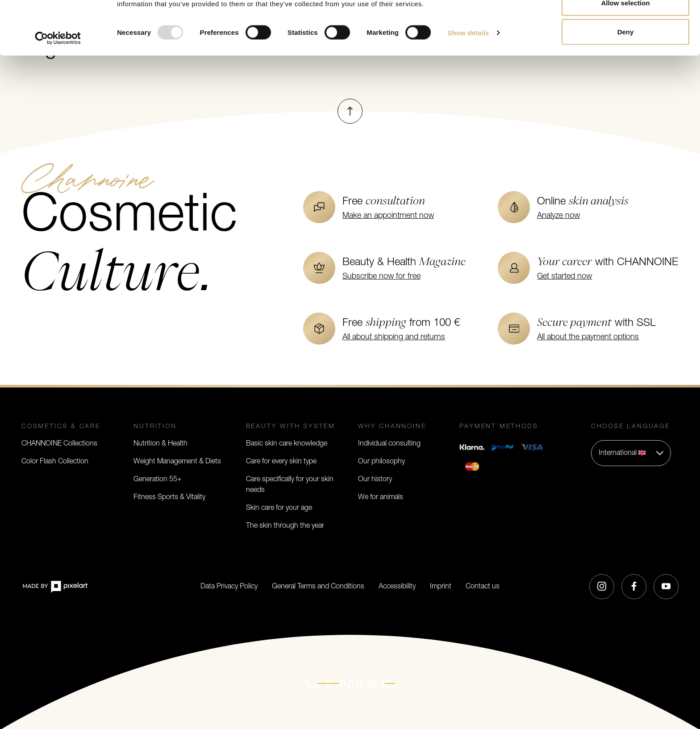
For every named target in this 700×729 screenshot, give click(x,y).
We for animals (381, 497)
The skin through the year (285, 526)
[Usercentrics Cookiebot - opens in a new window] (58, 88)
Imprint (441, 587)
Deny (626, 82)
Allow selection (625, 53)
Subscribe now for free (381, 277)
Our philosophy (381, 462)
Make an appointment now (388, 216)
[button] (631, 453)
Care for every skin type (281, 462)
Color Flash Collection (55, 462)
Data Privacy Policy (229, 587)
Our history (375, 479)
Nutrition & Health (160, 444)
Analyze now (558, 216)
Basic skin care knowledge (287, 444)
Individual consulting (389, 444)
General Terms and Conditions (318, 587)
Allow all (626, 23)
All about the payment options (588, 337)
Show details (469, 83)
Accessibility (397, 587)
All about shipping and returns (394, 337)
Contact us (483, 587)
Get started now (565, 277)
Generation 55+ (158, 479)
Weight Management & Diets (177, 462)
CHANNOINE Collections (59, 444)
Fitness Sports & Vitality (169, 497)
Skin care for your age (279, 508)
